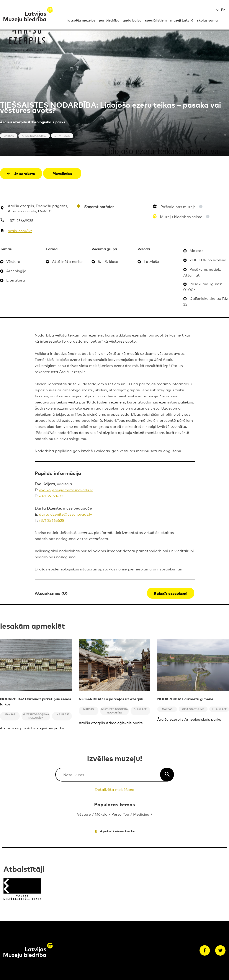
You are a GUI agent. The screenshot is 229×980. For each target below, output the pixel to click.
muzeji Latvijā (182, 20)
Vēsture (84, 814)
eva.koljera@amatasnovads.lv (66, 490)
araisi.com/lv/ (20, 231)
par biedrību (109, 20)
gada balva (132, 20)
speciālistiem (156, 20)
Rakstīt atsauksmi (171, 593)
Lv (216, 9)
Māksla (101, 814)
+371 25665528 (52, 520)
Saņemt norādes (99, 206)
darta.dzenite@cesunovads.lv (65, 514)
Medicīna (141, 814)
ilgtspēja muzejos (81, 20)
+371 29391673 (51, 496)
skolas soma (207, 20)
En (223, 9)
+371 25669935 (21, 220)
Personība (120, 814)
